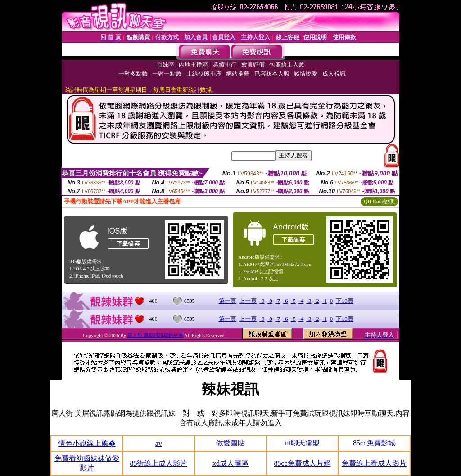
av (159, 443)
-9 (262, 301)
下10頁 (345, 301)
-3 (309, 301)
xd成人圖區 (230, 463)
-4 (301, 301)
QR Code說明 (379, 202)
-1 (324, 301)
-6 (286, 301)
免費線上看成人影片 (374, 463)
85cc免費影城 (374, 443)
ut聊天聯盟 (302, 443)
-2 (317, 301)
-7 (278, 301)
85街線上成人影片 (158, 463)
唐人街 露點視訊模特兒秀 (155, 335)
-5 (293, 301)
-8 (270, 301)
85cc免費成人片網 (302, 463)
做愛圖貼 (230, 443)
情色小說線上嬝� (87, 443)
